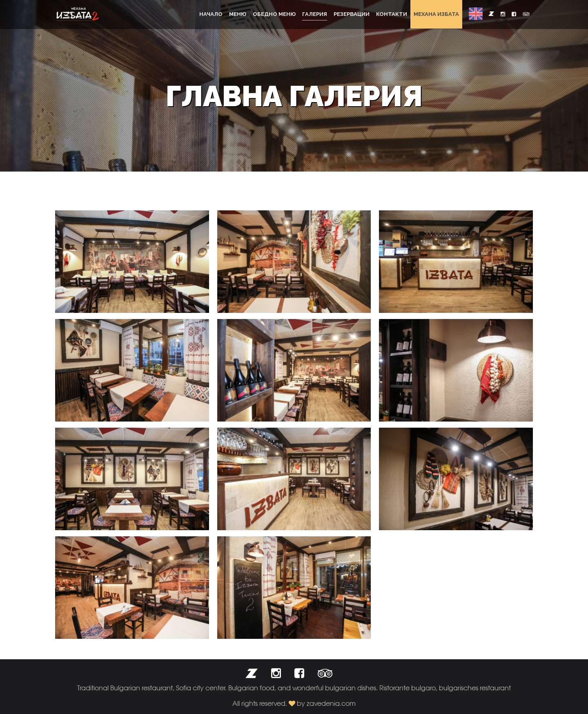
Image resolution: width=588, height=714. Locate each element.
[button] (476, 14)
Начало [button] (211, 14)
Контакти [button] (392, 14)
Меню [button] (238, 14)
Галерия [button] (315, 14)
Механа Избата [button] (436, 14)
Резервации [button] (352, 14)
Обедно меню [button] (274, 14)
